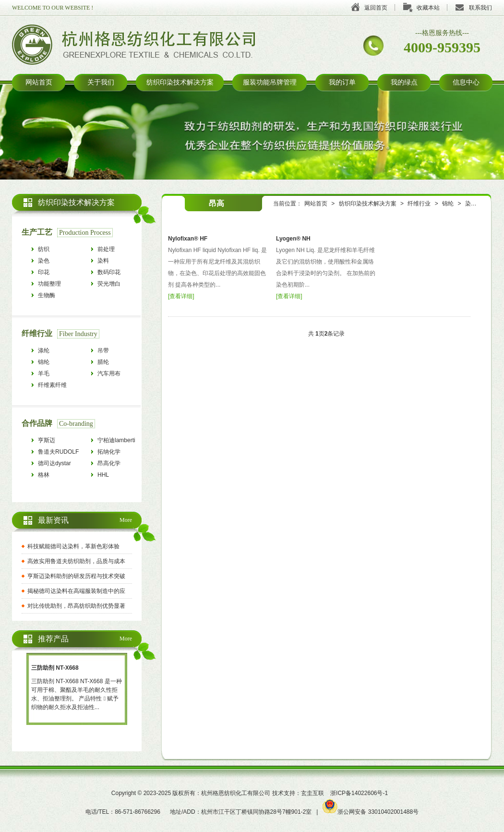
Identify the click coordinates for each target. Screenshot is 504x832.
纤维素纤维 (52, 385)
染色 (471, 204)
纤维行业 (419, 204)
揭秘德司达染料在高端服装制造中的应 (76, 591)
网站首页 (39, 82)
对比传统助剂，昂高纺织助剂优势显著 (76, 606)
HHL (103, 475)
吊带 (103, 350)
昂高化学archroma (110, 464)
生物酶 (47, 295)
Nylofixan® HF (188, 239)
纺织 (44, 249)
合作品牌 (37, 423)
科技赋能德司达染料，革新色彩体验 (73, 546)
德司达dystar (54, 463)
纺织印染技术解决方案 (180, 82)
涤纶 (44, 350)
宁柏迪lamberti (116, 440)
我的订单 (342, 82)
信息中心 (466, 82)
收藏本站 (428, 8)
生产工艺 (37, 232)
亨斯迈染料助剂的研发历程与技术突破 (76, 576)
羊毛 (44, 374)
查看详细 (181, 296)
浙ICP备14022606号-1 (359, 793)
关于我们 (101, 82)
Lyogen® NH (293, 239)
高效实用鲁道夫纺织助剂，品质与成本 (76, 561)
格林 (44, 475)
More (126, 520)
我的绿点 (404, 82)
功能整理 (49, 284)
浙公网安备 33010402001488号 (371, 812)
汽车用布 (109, 374)
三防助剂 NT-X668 (55, 668)
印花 (44, 272)
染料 (103, 261)
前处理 (106, 249)
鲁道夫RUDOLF (58, 452)
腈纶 (103, 362)
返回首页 (376, 8)
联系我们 (480, 8)
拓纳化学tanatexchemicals (119, 453)
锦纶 (448, 204)
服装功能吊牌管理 (270, 82)
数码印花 (109, 272)
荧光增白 (109, 284)
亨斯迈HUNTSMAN (54, 441)
